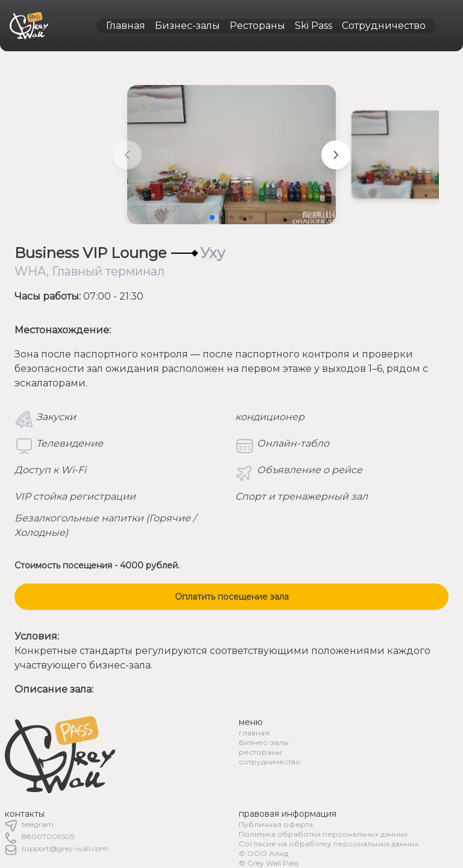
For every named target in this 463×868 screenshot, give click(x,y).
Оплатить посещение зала (232, 597)
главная (254, 733)
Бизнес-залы (187, 26)
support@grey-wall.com (65, 848)
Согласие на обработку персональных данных (329, 844)
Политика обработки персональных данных (323, 834)
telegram (38, 824)
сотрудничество (270, 762)
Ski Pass (313, 26)
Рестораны (257, 26)
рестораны (260, 752)
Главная (126, 26)
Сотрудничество (384, 26)
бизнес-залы (264, 742)
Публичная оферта (276, 824)
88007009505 (48, 836)
